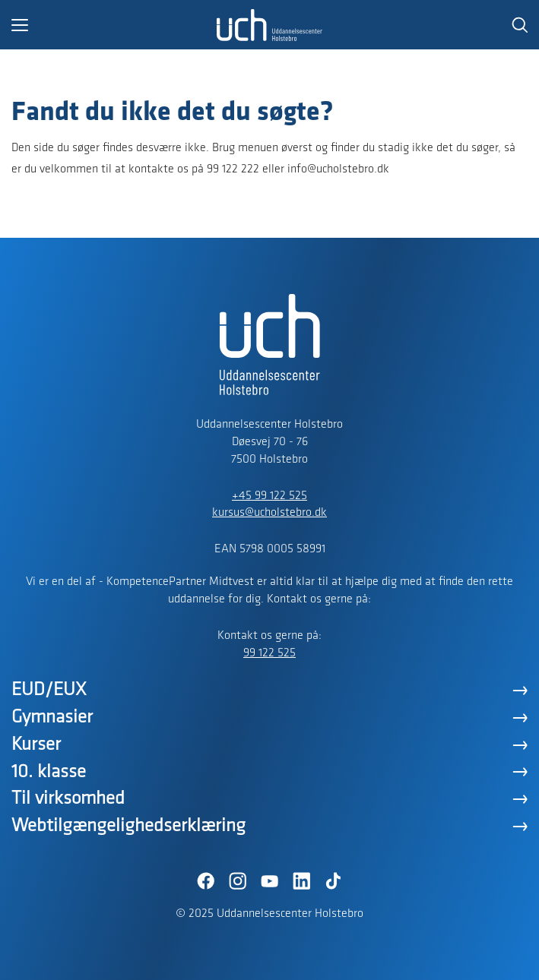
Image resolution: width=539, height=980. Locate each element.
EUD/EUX (49, 690)
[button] (114, 25)
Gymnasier (52, 718)
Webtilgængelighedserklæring (128, 826)
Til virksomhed (68, 799)
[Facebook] (206, 881)
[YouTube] (270, 881)
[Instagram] (238, 881)
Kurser (36, 745)
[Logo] (270, 25)
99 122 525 (269, 653)
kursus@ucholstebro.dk (269, 513)
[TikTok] (334, 881)
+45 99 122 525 (269, 496)
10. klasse (49, 772)
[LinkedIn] (302, 881)
